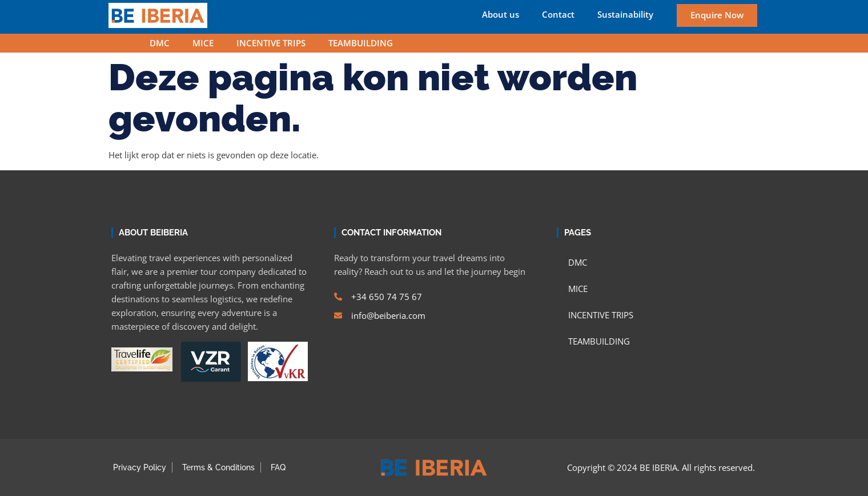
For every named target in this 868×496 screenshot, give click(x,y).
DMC (160, 43)
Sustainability (625, 15)
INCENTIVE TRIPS (271, 43)
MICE (203, 43)
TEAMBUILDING (361, 43)
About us (501, 15)
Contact (558, 15)
